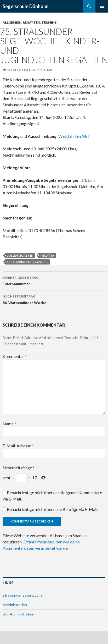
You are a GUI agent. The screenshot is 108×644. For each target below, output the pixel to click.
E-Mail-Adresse (18, 446)
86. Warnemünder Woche (54, 299)
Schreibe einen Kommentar (30, 70)
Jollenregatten (20, 255)
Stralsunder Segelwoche (28, 262)
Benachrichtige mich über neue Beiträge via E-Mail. (52, 509)
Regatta (47, 255)
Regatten (32, 22)
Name (9, 424)
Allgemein (12, 22)
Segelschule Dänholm (25, 6)
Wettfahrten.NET (74, 136)
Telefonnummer (54, 280)
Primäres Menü (102, 6)
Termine (49, 22)
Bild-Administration (18, 614)
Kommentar (15, 356)
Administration (15, 605)
